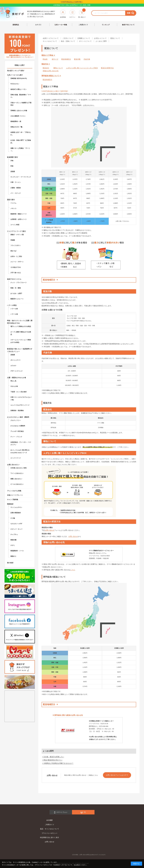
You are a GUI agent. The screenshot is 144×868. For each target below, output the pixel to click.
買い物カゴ (82, 14)
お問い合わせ (49, 530)
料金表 (45, 59)
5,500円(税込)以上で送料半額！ (72, 2)
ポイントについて (85, 41)
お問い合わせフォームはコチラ (117, 775)
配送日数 (77, 59)
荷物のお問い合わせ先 (51, 71)
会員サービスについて (51, 38)
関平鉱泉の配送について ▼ (51, 76)
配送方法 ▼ (46, 64)
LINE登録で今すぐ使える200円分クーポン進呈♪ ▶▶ (72, 5)
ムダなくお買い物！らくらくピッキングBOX (82, 68)
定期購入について (84, 38)
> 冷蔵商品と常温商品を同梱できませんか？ (58, 763)
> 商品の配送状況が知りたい (52, 760)
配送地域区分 (66, 59)
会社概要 (49, 820)
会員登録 (63, 14)
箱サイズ (55, 59)
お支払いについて (100, 38)
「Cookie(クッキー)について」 (63, 865)
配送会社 (46, 68)
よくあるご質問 (101, 41)
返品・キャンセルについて (49, 829)
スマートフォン (61, 812)
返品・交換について (68, 41)
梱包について (58, 68)
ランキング (106, 25)
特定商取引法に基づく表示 (49, 837)
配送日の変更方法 (107, 68)
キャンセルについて (50, 41)
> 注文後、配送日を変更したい (53, 757)
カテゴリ (38, 25)
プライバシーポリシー (49, 833)
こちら (73, 570)
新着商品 (16, 25)
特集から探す (20, 65)
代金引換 (87, 59)
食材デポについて (128, 25)
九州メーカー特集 (61, 25)
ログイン (72, 14)
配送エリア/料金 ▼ (48, 55)
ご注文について (68, 38)
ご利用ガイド (83, 25)
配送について (115, 38)
